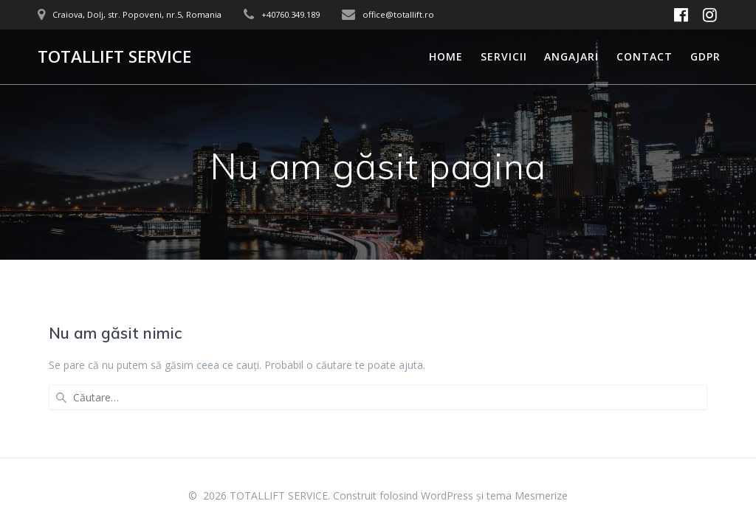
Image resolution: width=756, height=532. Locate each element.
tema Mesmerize (527, 495)
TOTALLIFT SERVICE (114, 57)
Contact (645, 56)
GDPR (705, 56)
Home (446, 56)
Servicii (504, 56)
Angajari (571, 56)
